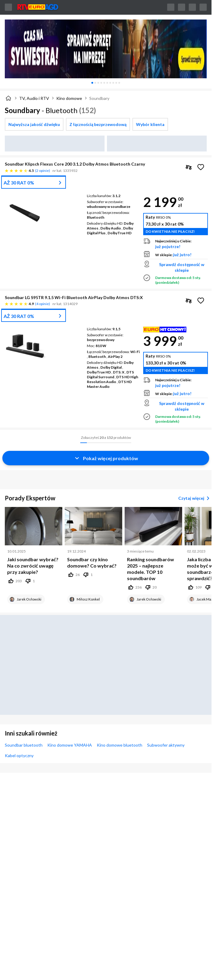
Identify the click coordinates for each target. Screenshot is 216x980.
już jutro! (182, 255)
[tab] (92, 83)
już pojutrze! (168, 246)
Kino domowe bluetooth (120, 745)
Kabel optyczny (19, 755)
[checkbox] (34, 124)
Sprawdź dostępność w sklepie (182, 267)
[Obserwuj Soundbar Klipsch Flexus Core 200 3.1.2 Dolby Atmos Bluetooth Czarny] (201, 167)
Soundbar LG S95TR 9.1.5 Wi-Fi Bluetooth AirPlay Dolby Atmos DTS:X (74, 297)
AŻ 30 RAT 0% (19, 183)
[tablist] (106, 83)
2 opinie (43, 171)
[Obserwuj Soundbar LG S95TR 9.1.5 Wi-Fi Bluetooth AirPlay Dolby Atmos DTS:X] (201, 301)
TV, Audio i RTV (34, 98)
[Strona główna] (8, 98)
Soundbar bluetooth (24, 745)
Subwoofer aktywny (166, 745)
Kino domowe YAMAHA (70, 745)
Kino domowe (69, 98)
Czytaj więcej (195, 498)
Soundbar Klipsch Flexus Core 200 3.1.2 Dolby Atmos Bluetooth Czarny (75, 164)
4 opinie (43, 304)
